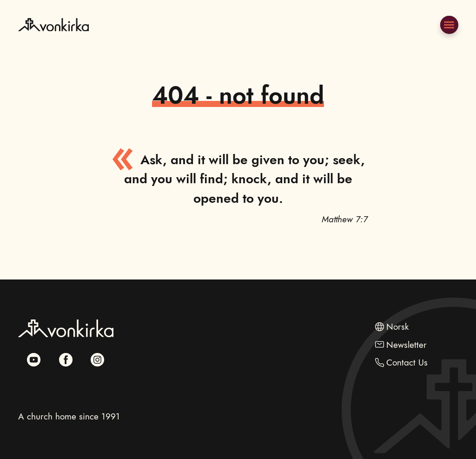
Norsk (397, 326)
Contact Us (407, 362)
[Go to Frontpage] (53, 46)
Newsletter (407, 345)
